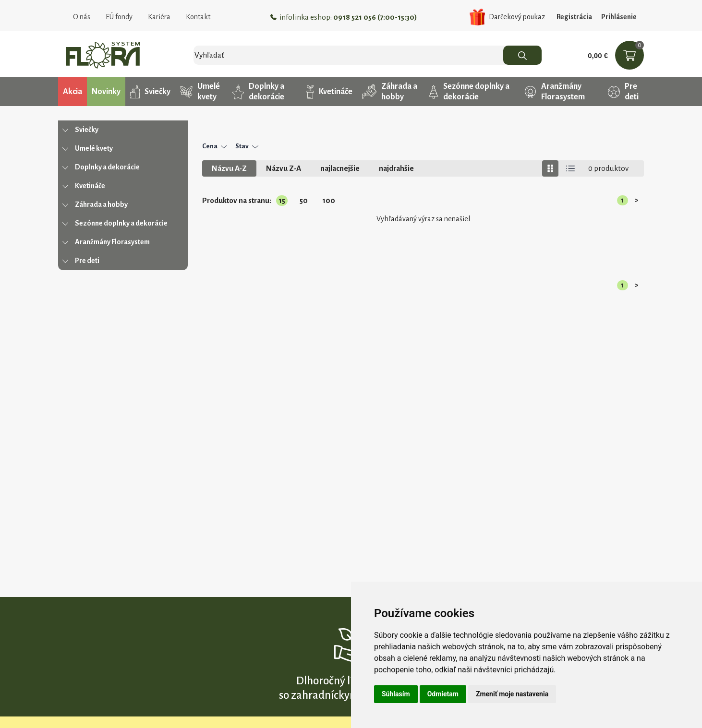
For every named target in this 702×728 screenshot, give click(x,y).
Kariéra (159, 17)
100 (329, 200)
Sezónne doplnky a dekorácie (469, 92)
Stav (247, 146)
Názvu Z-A (284, 168)
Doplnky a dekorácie (258, 92)
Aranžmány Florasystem (555, 92)
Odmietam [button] (443, 694)
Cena (214, 146)
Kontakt (198, 17)
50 (304, 200)
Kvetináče (329, 92)
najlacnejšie (340, 168)
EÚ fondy (119, 17)
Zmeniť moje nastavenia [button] (512, 694)
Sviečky (150, 92)
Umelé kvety (200, 92)
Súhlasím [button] (396, 694)
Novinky (106, 92)
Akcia (73, 92)
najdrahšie (396, 168)
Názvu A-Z (229, 168)
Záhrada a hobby (390, 92)
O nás (82, 17)
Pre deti (623, 92)
